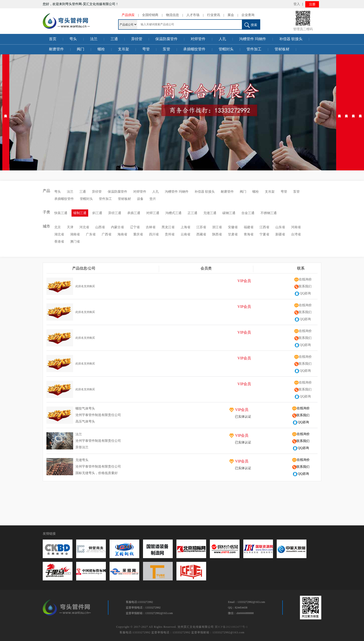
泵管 (166, 49)
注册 (312, 4)
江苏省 (201, 227)
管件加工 (254, 49)
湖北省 (59, 234)
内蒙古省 (117, 227)
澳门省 (75, 242)
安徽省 (233, 227)
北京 (58, 227)
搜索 (251, 25)
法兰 (94, 39)
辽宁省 (135, 227)
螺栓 (101, 49)
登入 (297, 4)
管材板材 (282, 49)
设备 (140, 199)
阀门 (81, 49)
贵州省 (170, 234)
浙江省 (217, 227)
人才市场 (193, 15)
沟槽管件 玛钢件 (253, 39)
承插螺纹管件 (194, 49)
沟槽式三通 (173, 213)
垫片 (153, 199)
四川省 (154, 234)
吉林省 (151, 227)
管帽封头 (226, 49)
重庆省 (138, 234)
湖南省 (75, 234)
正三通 (192, 213)
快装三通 (61, 213)
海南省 (122, 234)
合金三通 (248, 213)
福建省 (249, 227)
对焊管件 (198, 39)
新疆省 (280, 234)
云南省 (185, 234)
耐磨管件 (56, 49)
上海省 (185, 227)
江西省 (264, 227)
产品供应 (128, 15)
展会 (231, 15)
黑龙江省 (168, 227)
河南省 (296, 227)
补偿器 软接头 (291, 39)
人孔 (222, 39)
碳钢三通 (229, 213)
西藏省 (201, 234)
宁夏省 (264, 234)
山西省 (100, 227)
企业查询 (248, 15)
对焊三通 (153, 213)
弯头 (73, 39)
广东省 (91, 234)
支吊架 (123, 49)
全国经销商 (150, 15)
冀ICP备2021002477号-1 (231, 627)
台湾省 (296, 234)
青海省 (249, 234)
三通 (114, 39)
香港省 (59, 242)
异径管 (137, 39)
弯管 (146, 49)
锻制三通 (80, 213)
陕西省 (217, 234)
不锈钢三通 (269, 213)
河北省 (84, 227)
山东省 (280, 227)
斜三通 (97, 213)
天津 (70, 227)
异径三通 (115, 213)
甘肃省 (233, 234)
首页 (53, 39)
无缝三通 (210, 213)
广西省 (107, 234)
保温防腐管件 (166, 39)
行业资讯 (214, 15)
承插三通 (134, 213)
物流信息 (172, 15)
